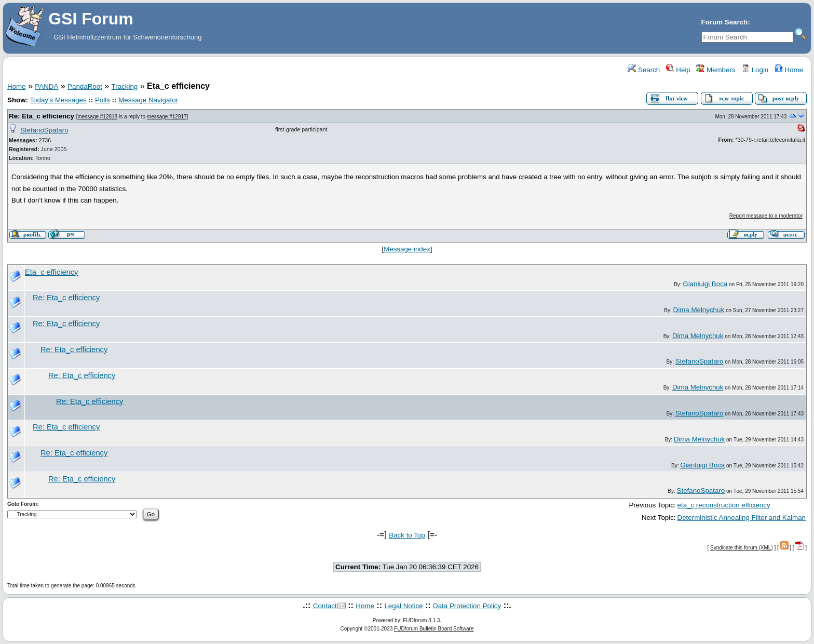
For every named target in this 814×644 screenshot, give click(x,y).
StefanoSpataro (44, 130)
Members (716, 70)
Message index (407, 249)
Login (755, 70)
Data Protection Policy (467, 606)
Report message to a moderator (766, 216)
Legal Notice (403, 606)
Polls (103, 100)
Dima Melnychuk (699, 310)
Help (678, 70)
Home (789, 70)
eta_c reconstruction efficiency (724, 505)
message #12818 (97, 117)
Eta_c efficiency (51, 272)
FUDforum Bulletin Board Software (434, 629)
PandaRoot (85, 86)
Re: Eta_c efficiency (42, 116)
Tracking (125, 86)
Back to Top (407, 535)
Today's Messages (58, 100)
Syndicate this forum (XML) (742, 548)
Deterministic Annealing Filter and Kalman (742, 518)
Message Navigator (148, 100)
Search (644, 70)
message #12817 (167, 117)
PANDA (46, 86)
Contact (325, 606)
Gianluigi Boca (705, 284)
